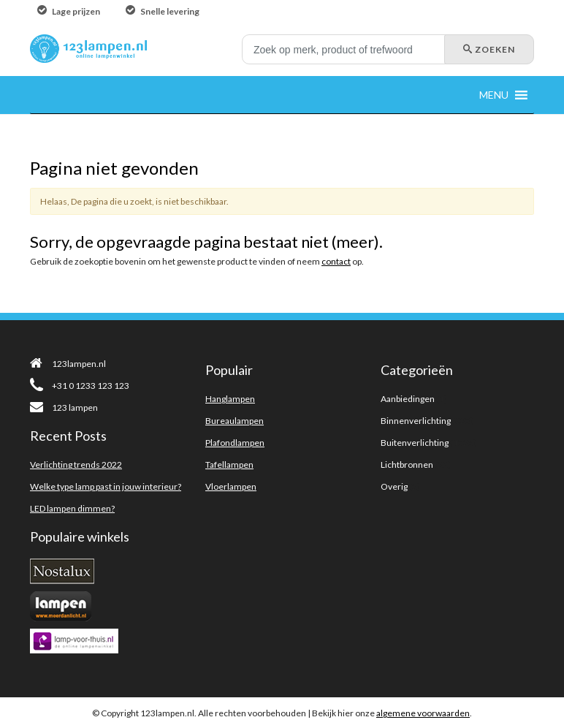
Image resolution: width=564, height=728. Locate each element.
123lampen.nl (68, 364)
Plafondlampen (235, 443)
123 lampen (64, 407)
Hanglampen (230, 399)
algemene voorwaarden (423, 713)
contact (336, 261)
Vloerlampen (231, 486)
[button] (494, 95)
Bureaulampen (235, 421)
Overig (394, 486)
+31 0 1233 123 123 (80, 386)
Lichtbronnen (407, 465)
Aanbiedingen (408, 399)
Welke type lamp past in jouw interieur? (106, 486)
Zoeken (489, 49)
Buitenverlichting (415, 443)
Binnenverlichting (416, 421)
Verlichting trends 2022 (76, 465)
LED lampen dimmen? (72, 508)
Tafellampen (229, 465)
